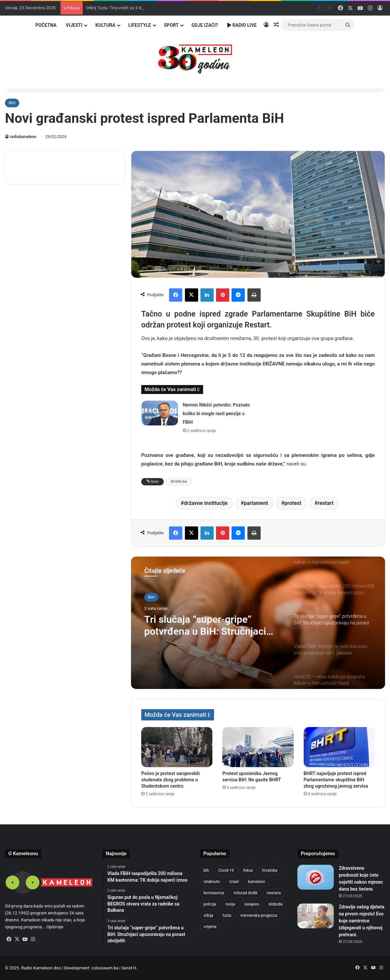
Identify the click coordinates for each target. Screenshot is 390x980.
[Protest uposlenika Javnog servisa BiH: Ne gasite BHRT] (258, 747)
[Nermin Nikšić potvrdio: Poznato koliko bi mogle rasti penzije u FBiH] (160, 413)
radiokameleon (23, 137)
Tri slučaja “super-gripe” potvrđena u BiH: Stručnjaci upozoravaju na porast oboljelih (205, 625)
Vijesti (74, 25)
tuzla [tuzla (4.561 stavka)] (227, 915)
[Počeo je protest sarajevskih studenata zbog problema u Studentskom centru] (177, 747)
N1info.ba (179, 482)
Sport (172, 25)
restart (325, 503)
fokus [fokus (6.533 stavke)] (248, 870)
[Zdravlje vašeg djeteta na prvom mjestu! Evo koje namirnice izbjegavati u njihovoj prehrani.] (316, 916)
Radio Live (242, 25)
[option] (258, 623)
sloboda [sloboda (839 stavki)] (276, 904)
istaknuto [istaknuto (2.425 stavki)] (212, 882)
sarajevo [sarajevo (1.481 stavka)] (252, 904)
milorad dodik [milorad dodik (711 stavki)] (246, 893)
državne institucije (206, 503)
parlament (256, 503)
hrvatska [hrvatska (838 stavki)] (270, 870)
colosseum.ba (105, 968)
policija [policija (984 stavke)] (210, 904)
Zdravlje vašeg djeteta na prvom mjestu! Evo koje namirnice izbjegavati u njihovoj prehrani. (362, 921)
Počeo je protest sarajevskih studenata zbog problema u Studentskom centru (171, 780)
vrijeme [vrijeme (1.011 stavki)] (210, 927)
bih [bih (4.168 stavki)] (206, 870)
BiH (12, 103)
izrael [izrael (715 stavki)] (234, 882)
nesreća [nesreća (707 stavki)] (274, 893)
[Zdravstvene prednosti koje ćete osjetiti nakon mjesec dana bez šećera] (316, 877)
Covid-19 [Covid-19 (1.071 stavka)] (226, 870)
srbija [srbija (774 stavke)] (209, 915)
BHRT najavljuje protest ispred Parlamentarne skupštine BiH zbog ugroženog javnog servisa (336, 780)
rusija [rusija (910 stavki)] (230, 904)
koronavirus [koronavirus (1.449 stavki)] (214, 893)
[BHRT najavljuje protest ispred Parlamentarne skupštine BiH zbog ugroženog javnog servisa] (339, 747)
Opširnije (55, 927)
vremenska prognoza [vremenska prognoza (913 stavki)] (259, 915)
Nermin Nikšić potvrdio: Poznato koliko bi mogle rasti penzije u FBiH (217, 414)
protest (293, 503)
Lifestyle (140, 25)
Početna (46, 25)
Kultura (105, 25)
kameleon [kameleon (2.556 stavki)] (257, 882)
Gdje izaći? (205, 25)
